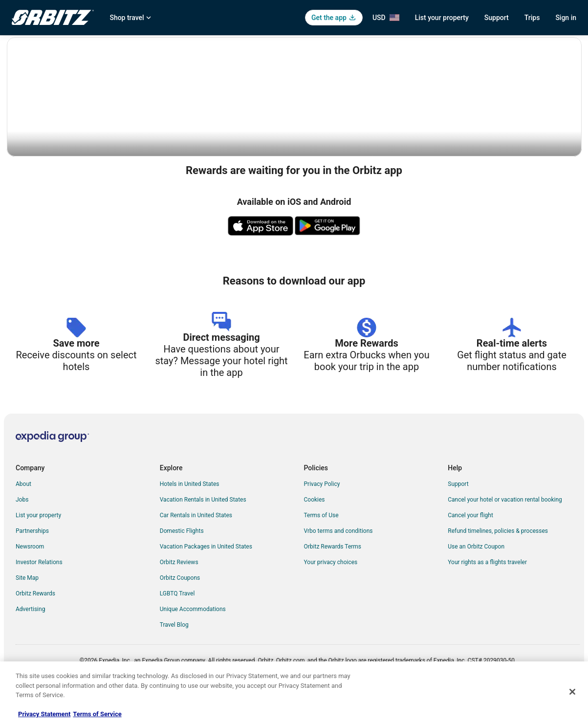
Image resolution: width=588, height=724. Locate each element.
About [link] (23, 514)
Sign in (566, 18)
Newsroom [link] (30, 577)
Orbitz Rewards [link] (35, 624)
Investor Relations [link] (39, 592)
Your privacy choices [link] (331, 592)
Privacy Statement (44, 714)
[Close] (572, 692)
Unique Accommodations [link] (193, 639)
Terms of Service (97, 714)
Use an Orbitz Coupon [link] (476, 577)
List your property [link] (38, 546)
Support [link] (458, 514)
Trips (532, 18)
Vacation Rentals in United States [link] (203, 530)
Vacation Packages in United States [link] (206, 577)
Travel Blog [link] (174, 655)
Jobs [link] (22, 530)
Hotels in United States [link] (190, 514)
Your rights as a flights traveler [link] (487, 592)
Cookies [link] (315, 530)
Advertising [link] (30, 639)
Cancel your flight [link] (470, 546)
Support (497, 18)
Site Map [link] (27, 608)
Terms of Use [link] (321, 546)
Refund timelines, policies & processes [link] (498, 561)
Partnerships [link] (32, 561)
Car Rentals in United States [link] (196, 546)
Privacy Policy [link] (322, 514)
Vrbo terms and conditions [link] (338, 561)
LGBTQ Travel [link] (177, 624)
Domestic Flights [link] (182, 561)
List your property (442, 18)
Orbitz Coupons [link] (180, 608)
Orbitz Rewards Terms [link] (333, 577)
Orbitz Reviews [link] (179, 592)
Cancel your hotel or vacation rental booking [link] (505, 530)
